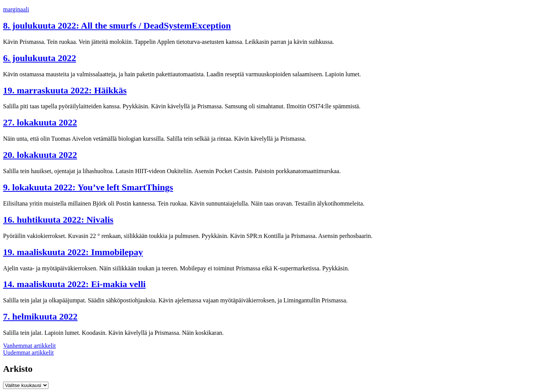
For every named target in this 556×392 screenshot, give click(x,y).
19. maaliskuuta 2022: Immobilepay (73, 252)
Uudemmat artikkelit (28, 353)
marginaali (16, 9)
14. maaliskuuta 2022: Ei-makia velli (74, 284)
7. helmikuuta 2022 (40, 316)
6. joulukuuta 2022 (39, 58)
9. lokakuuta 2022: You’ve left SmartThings (88, 187)
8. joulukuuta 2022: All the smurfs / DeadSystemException (117, 26)
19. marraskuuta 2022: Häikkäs (65, 90)
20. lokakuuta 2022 (40, 155)
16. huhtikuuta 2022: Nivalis (58, 220)
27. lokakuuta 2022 (40, 122)
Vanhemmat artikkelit (29, 346)
